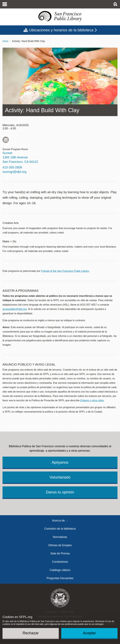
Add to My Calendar (6, 140)
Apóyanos (60, 462)
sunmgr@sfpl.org (14, 172)
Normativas (60, 537)
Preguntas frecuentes (60, 578)
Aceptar (89, 633)
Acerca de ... (60, 521)
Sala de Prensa (60, 553)
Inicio (5, 41)
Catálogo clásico (60, 570)
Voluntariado (60, 477)
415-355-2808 (12, 167)
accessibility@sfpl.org (15, 309)
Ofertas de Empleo (60, 545)
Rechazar (31, 633)
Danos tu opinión (60, 492)
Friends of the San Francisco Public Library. (65, 271)
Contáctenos (60, 562)
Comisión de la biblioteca (60, 529)
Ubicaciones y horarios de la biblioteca (61, 30)
